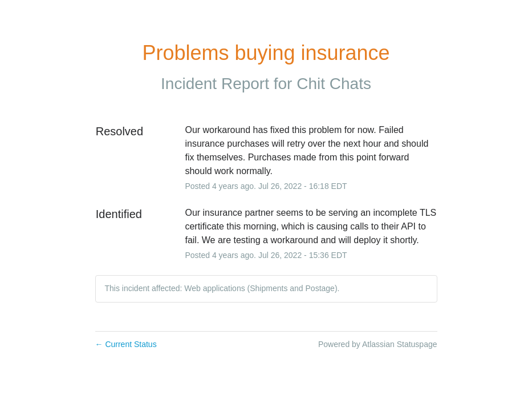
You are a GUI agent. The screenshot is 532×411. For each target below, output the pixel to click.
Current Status (126, 344)
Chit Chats (334, 84)
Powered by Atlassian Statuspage (378, 344)
